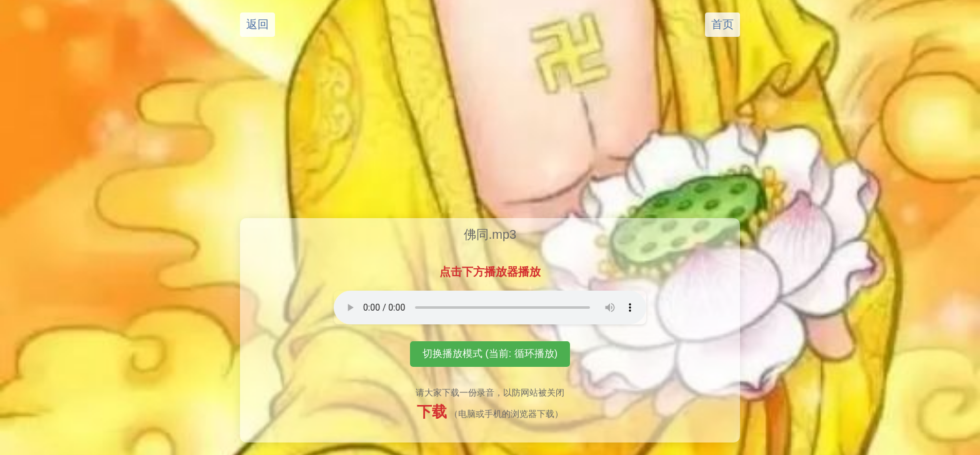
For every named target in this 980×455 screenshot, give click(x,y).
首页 (722, 24)
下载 (432, 412)
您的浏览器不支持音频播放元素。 (490, 307)
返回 (257, 24)
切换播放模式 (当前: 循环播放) (490, 353)
